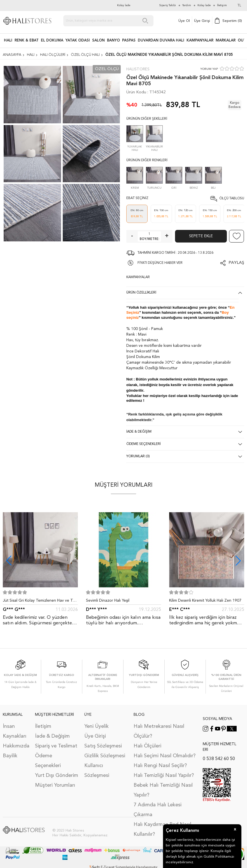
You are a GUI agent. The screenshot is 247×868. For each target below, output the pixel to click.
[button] (238, 561)
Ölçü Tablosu (232, 198)
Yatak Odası (78, 41)
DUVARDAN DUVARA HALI (161, 41)
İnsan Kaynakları (15, 731)
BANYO (113, 41)
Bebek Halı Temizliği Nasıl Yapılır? (163, 790)
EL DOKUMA (52, 41)
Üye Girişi (202, 21)
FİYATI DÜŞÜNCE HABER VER (160, 263)
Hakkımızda (16, 746)
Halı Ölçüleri (147, 746)
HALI (8, 41)
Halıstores (138, 69)
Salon (98, 41)
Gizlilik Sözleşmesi (105, 756)
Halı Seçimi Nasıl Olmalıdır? (165, 756)
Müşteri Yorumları (55, 785)
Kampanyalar (200, 41)
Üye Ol (184, 21)
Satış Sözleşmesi (103, 746)
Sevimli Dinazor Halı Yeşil (108, 601)
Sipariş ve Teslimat (56, 746)
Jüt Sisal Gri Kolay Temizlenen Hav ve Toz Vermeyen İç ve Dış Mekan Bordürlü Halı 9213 (40, 602)
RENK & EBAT (27, 41)
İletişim (43, 726)
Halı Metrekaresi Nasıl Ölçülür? (159, 731)
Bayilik (10, 756)
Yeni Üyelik (96, 726)
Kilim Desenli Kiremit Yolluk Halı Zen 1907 (205, 601)
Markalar (226, 41)
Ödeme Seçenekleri (48, 761)
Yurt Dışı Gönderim (57, 775)
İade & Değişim (52, 736)
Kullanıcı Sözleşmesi (97, 771)
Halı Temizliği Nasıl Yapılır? (164, 775)
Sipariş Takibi (168, 5)
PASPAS (129, 41)
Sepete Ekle (201, 236)
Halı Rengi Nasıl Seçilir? (160, 766)
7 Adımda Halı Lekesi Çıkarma (158, 810)
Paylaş (236, 263)
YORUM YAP (209, 69)
